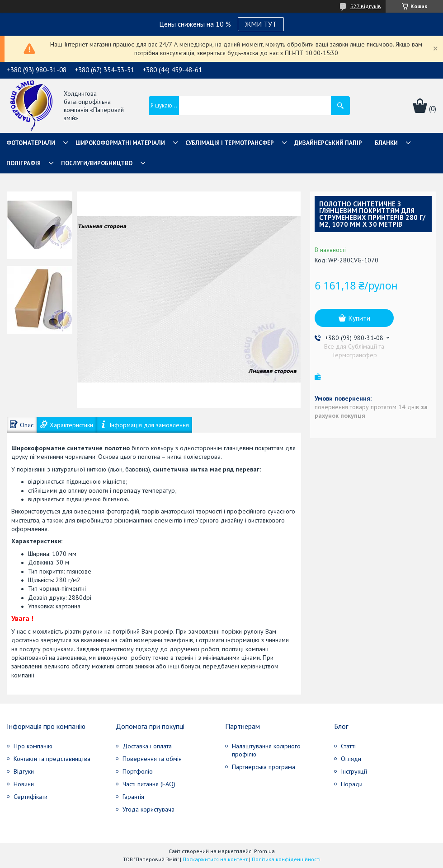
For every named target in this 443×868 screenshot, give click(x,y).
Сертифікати (31, 797)
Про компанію (33, 746)
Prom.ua (264, 851)
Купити (359, 318)
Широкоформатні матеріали (120, 143)
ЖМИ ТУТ (261, 24)
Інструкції (354, 771)
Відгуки (24, 771)
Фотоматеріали (31, 143)
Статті (348, 746)
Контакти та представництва (52, 759)
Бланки (386, 143)
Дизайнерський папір (328, 143)
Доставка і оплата (147, 746)
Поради (352, 784)
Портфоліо (138, 771)
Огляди (351, 759)
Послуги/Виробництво (97, 163)
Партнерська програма (264, 767)
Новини (24, 784)
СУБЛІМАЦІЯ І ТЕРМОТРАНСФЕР (230, 143)
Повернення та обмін (152, 759)
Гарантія (133, 797)
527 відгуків (366, 6)
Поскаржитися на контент (215, 859)
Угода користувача (148, 809)
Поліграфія (24, 163)
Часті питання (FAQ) (149, 784)
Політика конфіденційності (286, 859)
